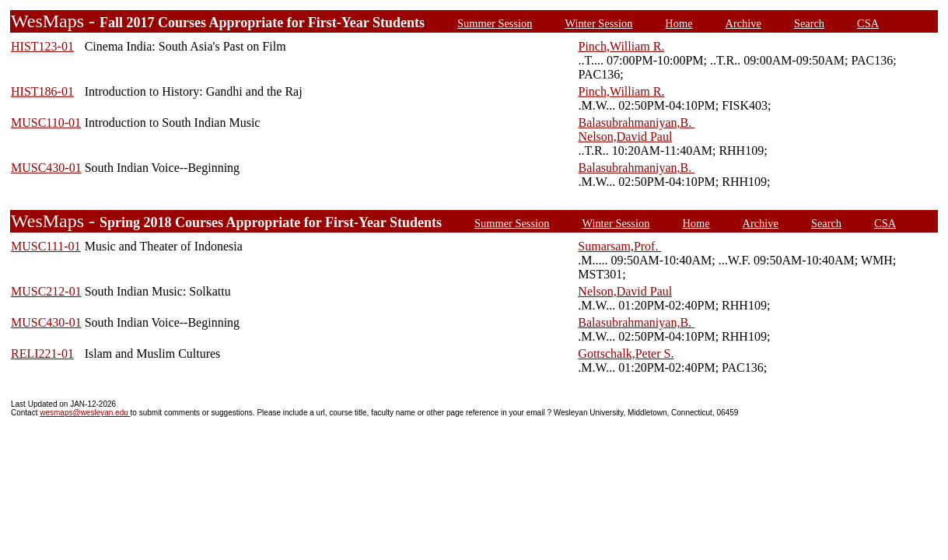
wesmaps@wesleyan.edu (85, 413)
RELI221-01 (42, 353)
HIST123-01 (42, 46)
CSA (868, 23)
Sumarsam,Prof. (619, 246)
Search (809, 23)
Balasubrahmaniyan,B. (636, 122)
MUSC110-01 (46, 122)
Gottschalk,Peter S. (626, 353)
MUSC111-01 (46, 246)
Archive (743, 23)
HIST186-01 (42, 91)
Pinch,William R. (621, 46)
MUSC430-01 (46, 168)
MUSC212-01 (46, 291)
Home (679, 23)
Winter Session (598, 23)
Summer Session (495, 23)
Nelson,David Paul (625, 136)
